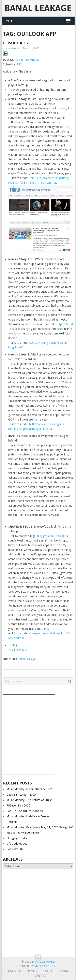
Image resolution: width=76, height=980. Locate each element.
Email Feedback (18, 650)
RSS (19, 64)
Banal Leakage (38, 8)
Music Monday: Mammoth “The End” (29, 789)
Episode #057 (16, 43)
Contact (41, 976)
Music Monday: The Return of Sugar (29, 800)
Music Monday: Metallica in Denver (28, 816)
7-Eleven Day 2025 (18, 805)
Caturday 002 (15, 849)
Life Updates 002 (17, 844)
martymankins (11, 48)
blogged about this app (52, 536)
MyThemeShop (45, 966)
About (65, 971)
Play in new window (27, 60)
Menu (10, 21)
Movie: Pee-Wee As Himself (23, 833)
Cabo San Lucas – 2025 (21, 795)
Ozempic (12, 822)
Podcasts (14, 971)
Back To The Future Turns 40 (25, 811)
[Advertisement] (38, 733)
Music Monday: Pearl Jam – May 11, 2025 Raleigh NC (40, 827)
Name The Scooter (41, 971)
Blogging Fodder (17, 838)
